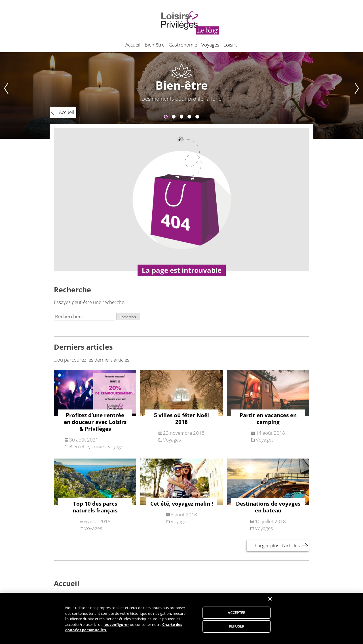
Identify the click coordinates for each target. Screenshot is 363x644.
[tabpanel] (181, 95)
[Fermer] (270, 602)
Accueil (133, 45)
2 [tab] (174, 117)
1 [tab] (166, 117)
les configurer (116, 627)
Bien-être (155, 45)
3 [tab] (182, 117)
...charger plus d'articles (274, 545)
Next (359, 95)
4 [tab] (189, 117)
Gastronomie (183, 45)
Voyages (210, 45)
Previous (4, 95)
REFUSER (237, 629)
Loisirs (231, 45)
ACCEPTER (237, 615)
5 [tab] (197, 117)
